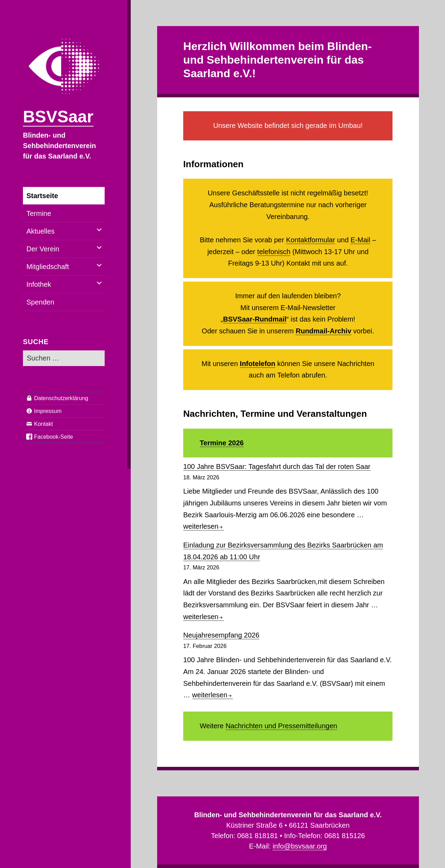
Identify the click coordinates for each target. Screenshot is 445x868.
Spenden (40, 302)
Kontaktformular (311, 240)
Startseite (42, 196)
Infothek (39, 284)
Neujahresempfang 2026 (221, 635)
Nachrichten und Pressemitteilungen (281, 726)
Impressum (48, 411)
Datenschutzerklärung (61, 398)
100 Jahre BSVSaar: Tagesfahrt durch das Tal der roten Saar (277, 467)
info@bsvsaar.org (300, 846)
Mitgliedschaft (48, 267)
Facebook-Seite (54, 437)
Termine (39, 213)
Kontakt (43, 424)
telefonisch (274, 252)
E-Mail (360, 240)
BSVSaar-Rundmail (255, 319)
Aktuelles (41, 231)
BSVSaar (58, 117)
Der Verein (43, 249)
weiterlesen (204, 526)
